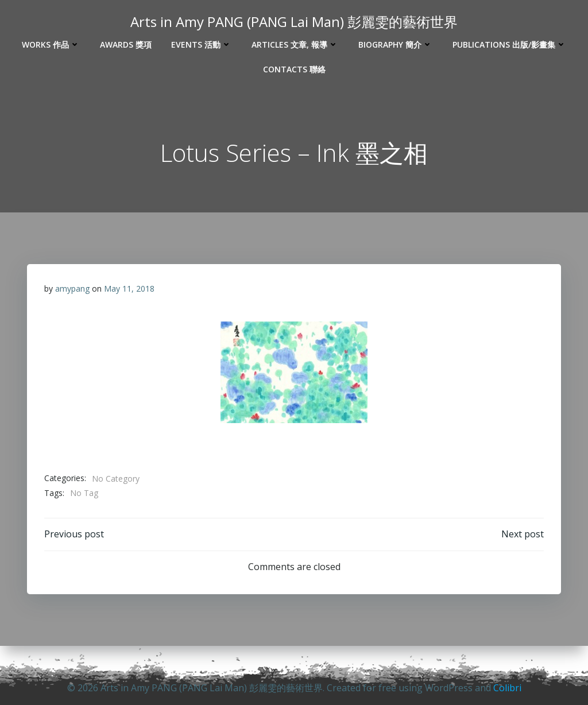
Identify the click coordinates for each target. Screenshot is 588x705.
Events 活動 (202, 44)
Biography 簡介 (396, 44)
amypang (72, 288)
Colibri (507, 688)
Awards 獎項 (126, 44)
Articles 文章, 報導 (295, 44)
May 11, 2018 (129, 288)
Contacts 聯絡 (294, 69)
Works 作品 (51, 44)
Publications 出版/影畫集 (510, 44)
